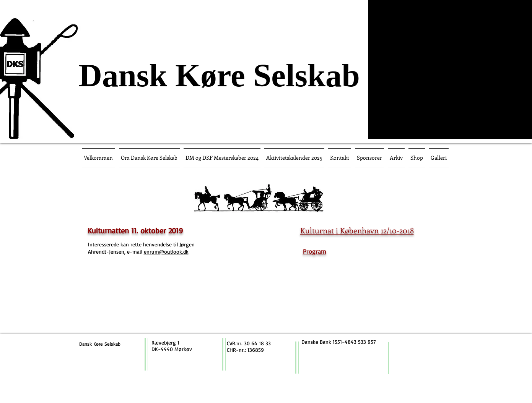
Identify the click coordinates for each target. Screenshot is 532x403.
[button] (222, 158)
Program (315, 251)
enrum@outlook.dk (166, 252)
